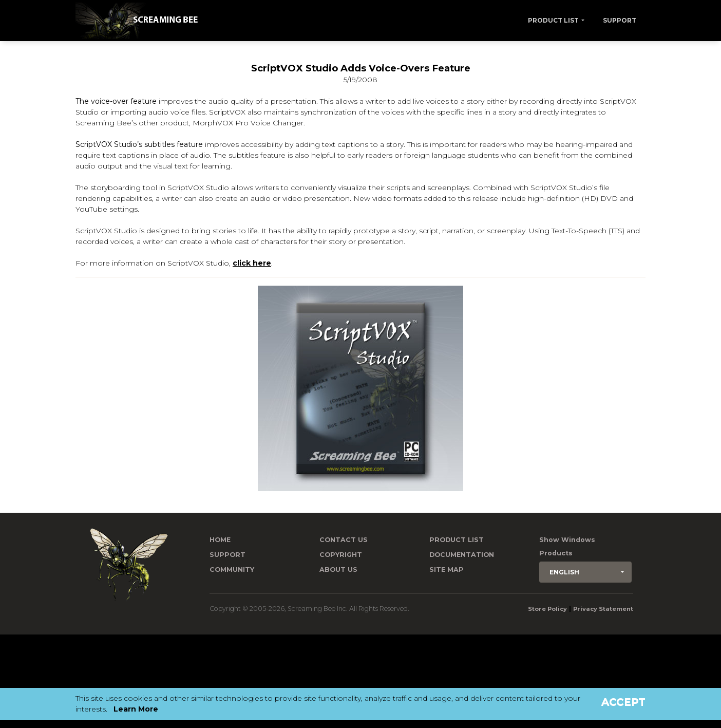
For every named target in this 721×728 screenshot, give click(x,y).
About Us (338, 570)
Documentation (462, 555)
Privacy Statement (603, 609)
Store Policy (547, 609)
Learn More (136, 709)
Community (232, 570)
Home (220, 540)
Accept (623, 702)
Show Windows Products (567, 546)
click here (252, 263)
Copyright (341, 555)
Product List (553, 20)
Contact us (344, 540)
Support (620, 20)
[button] (585, 572)
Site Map (447, 570)
